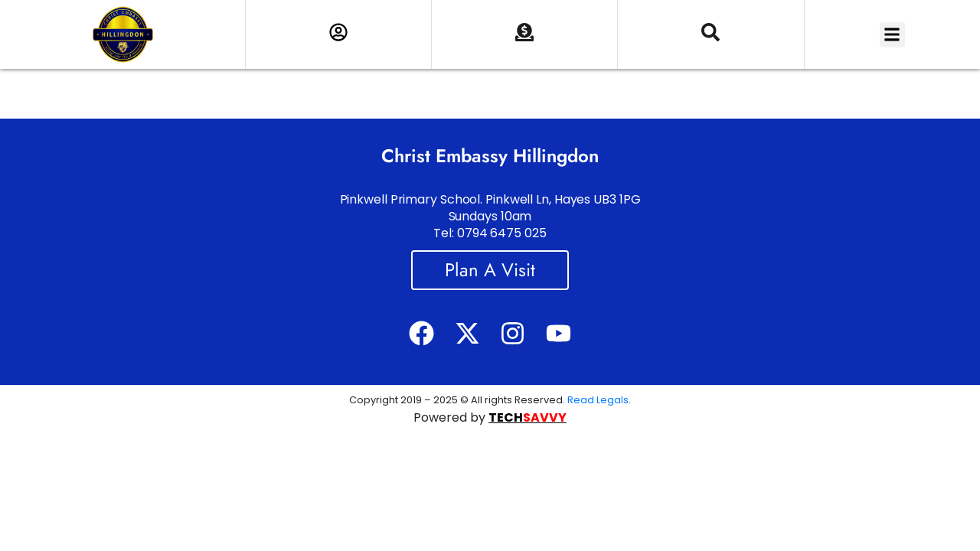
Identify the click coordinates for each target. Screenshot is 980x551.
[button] (892, 35)
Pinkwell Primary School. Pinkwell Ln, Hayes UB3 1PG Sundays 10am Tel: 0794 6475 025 (490, 216)
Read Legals (598, 400)
